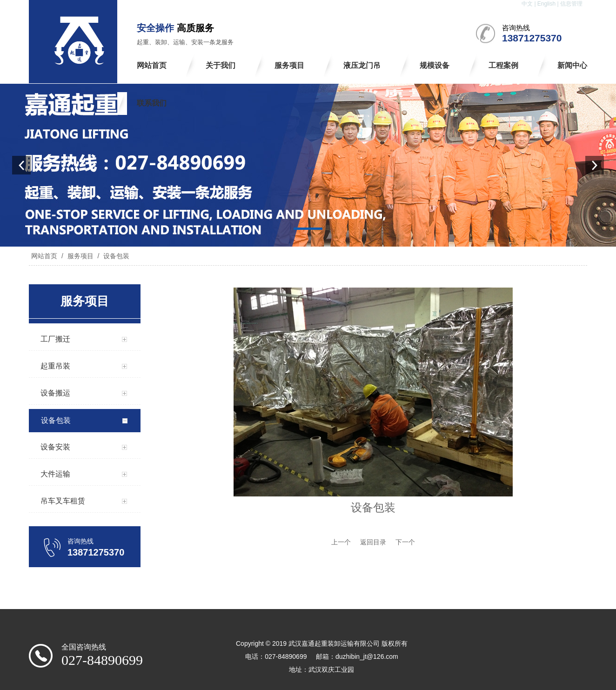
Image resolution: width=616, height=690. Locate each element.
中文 (527, 4)
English (546, 4)
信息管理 (571, 4)
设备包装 (115, 256)
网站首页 (44, 256)
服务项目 (80, 256)
